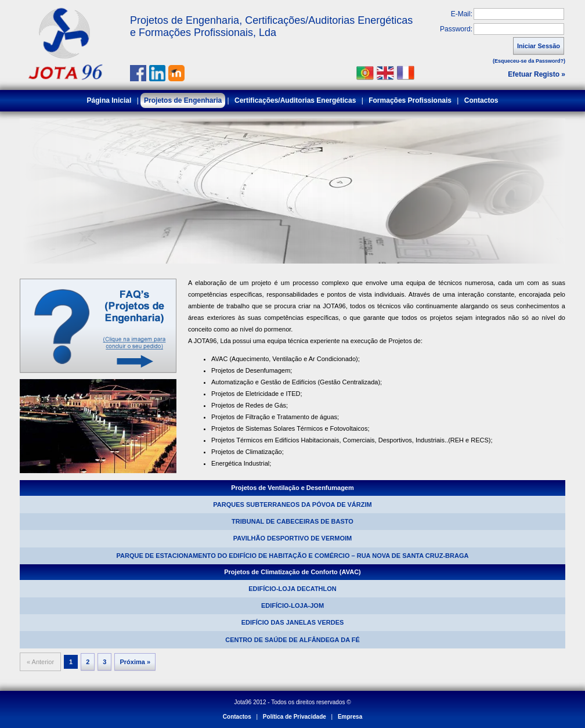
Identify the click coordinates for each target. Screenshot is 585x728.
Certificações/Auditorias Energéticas (295, 100)
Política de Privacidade (295, 717)
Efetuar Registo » (537, 74)
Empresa (350, 717)
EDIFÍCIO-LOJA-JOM (292, 606)
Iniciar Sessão (539, 46)
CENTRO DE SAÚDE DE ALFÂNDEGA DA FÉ (292, 640)
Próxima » (135, 662)
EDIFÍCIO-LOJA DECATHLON (292, 589)
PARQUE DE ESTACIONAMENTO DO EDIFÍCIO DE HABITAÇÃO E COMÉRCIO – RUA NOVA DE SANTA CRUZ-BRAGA (293, 556)
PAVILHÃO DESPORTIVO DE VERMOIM (292, 538)
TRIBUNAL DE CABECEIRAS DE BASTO (292, 521)
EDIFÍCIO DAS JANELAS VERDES (293, 622)
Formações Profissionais (410, 100)
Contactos (481, 100)
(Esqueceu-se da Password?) (529, 61)
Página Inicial (109, 100)
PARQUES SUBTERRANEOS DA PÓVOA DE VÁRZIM (292, 504)
